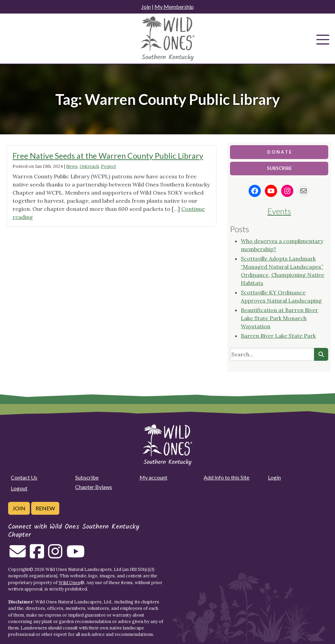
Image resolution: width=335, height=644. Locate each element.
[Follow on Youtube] (76, 555)
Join (146, 7)
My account (153, 477)
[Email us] (18, 555)
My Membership (174, 7)
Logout (19, 488)
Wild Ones (69, 583)
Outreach (89, 166)
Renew (45, 508)
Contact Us (24, 477)
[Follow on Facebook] (37, 555)
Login (274, 477)
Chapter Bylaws (94, 487)
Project (109, 166)
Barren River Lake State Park (278, 336)
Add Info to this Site (226, 477)
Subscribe (87, 477)
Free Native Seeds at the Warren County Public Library (108, 156)
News (72, 166)
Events (279, 211)
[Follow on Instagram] (55, 555)
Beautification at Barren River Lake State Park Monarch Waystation (279, 318)
